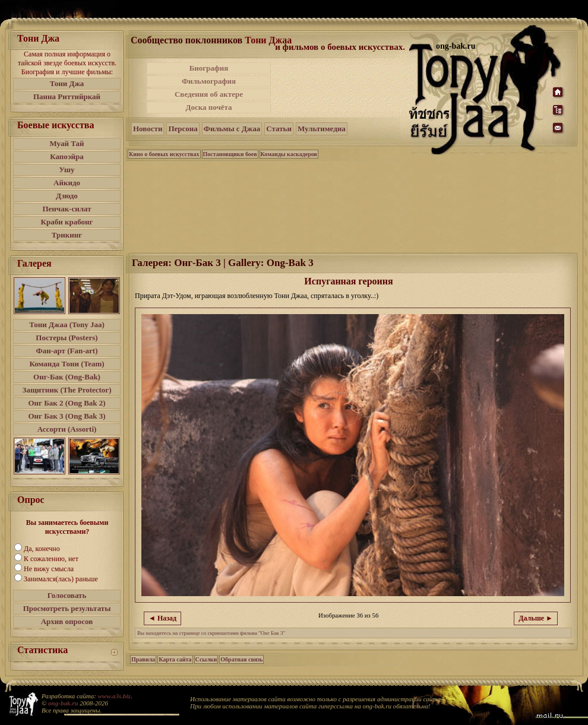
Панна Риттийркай (67, 96)
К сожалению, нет (51, 559)
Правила (143, 659)
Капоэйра (67, 156)
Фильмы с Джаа (232, 129)
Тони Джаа (268, 40)
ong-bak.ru (63, 703)
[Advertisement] (341, 88)
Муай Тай (67, 143)
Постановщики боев (230, 154)
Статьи (279, 129)
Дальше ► (536, 618)
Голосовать (67, 595)
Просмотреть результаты (67, 608)
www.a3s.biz (114, 696)
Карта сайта (175, 659)
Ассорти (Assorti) (67, 429)
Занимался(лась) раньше (61, 579)
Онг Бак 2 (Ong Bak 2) (67, 403)
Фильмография (209, 81)
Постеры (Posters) (67, 338)
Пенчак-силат (67, 209)
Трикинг (67, 235)
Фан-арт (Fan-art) (67, 351)
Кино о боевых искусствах (164, 154)
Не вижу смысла (49, 569)
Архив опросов (67, 621)
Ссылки (206, 659)
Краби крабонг (67, 222)
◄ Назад (162, 618)
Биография (209, 68)
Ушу (67, 170)
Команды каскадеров (289, 154)
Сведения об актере (209, 94)
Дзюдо (67, 196)
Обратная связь (241, 659)
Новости (148, 129)
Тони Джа (67, 83)
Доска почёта (208, 107)
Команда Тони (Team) (67, 364)
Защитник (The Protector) (67, 390)
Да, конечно (42, 549)
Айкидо (67, 183)
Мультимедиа (322, 129)
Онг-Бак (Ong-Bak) (67, 377)
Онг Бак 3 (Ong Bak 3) (67, 416)
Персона (183, 129)
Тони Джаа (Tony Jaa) (67, 324)
